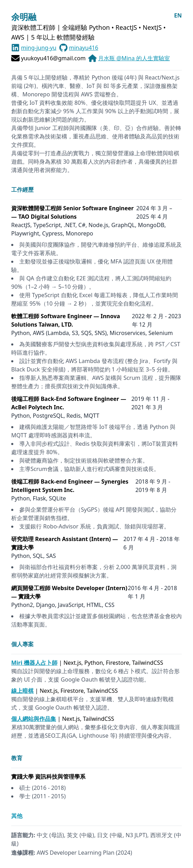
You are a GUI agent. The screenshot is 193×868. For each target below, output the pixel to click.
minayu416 (84, 48)
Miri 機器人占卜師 (34, 663)
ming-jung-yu (39, 48)
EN (178, 15)
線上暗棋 (22, 691)
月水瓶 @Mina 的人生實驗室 (134, 58)
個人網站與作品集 (34, 719)
